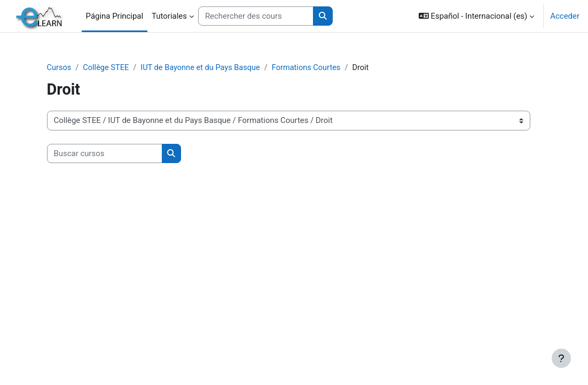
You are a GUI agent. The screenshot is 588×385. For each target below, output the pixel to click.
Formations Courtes (331, 68)
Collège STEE (125, 68)
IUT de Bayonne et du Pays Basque (222, 68)
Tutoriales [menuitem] (169, 16)
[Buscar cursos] (122, 153)
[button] (477, 16)
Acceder (565, 16)
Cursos (77, 68)
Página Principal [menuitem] (115, 16)
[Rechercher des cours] (256, 16)
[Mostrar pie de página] (561, 358)
